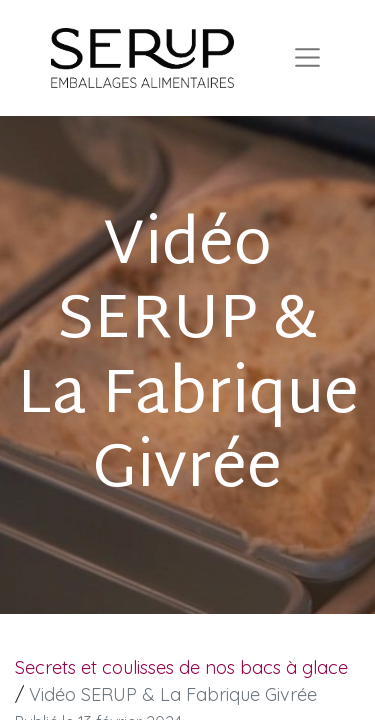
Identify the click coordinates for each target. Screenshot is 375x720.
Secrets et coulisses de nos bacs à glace (181, 667)
